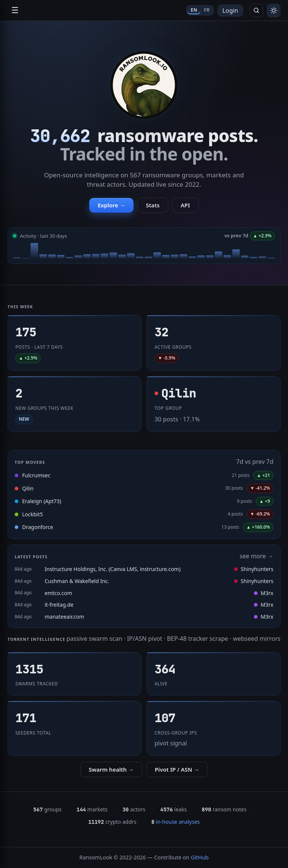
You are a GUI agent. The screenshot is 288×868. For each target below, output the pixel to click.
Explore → (111, 205)
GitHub (200, 857)
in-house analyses (176, 822)
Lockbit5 (32, 514)
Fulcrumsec (36, 475)
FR (207, 10)
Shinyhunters (254, 569)
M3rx (264, 593)
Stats (153, 205)
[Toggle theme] (274, 10)
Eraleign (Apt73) (42, 501)
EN (194, 10)
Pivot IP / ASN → (177, 769)
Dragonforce (38, 527)
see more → (256, 556)
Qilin (28, 488)
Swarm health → (111, 769)
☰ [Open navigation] (15, 10)
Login (230, 10)
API (185, 205)
